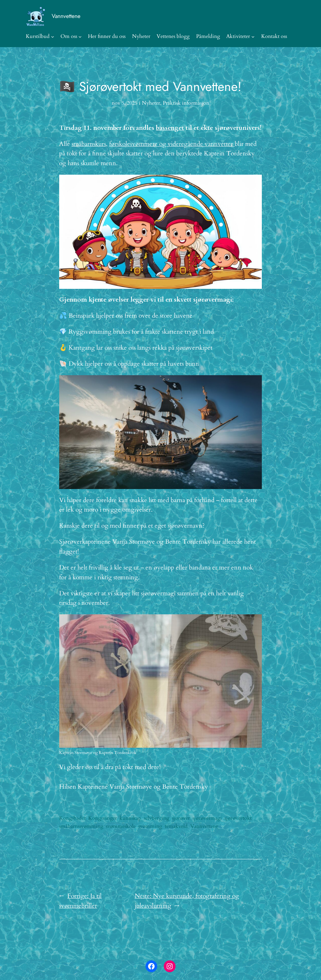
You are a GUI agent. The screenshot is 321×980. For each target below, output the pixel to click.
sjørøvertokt (238, 818)
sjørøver (181, 818)
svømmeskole (121, 826)
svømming (150, 826)
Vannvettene (66, 16)
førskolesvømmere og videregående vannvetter (172, 144)
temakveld (176, 826)
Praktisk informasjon (186, 103)
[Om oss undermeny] (80, 37)
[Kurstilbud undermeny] (53, 37)
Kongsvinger (103, 818)
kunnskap (130, 818)
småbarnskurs (89, 144)
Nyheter (151, 103)
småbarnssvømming (81, 826)
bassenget (170, 128)
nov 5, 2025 (125, 103)
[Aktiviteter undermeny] (253, 37)
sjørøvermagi (207, 818)
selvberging (157, 818)
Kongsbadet (72, 818)
